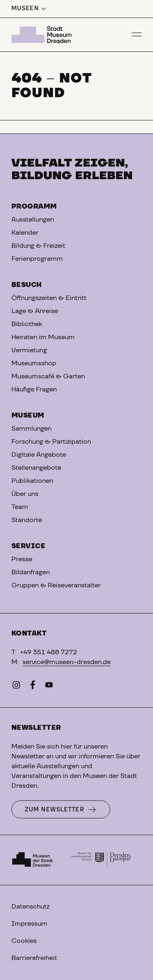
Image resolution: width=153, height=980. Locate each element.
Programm (34, 207)
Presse (22, 559)
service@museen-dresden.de (67, 662)
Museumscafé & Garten (48, 376)
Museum (28, 416)
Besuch (27, 285)
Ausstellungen (33, 220)
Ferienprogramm (37, 259)
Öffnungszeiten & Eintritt (49, 298)
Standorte (27, 520)
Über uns (25, 494)
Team (20, 507)
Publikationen (32, 481)
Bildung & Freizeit (38, 246)
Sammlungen (31, 429)
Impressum (29, 924)
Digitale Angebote (39, 455)
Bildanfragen (31, 572)
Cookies (24, 941)
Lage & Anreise (35, 311)
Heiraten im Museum (43, 337)
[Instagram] (16, 687)
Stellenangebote (36, 468)
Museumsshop (34, 363)
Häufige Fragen (34, 389)
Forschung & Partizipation (51, 442)
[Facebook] (33, 687)
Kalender (25, 233)
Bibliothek (27, 324)
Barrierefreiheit (34, 958)
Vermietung (29, 350)
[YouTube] (49, 687)
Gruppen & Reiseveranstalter (56, 585)
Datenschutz (30, 907)
